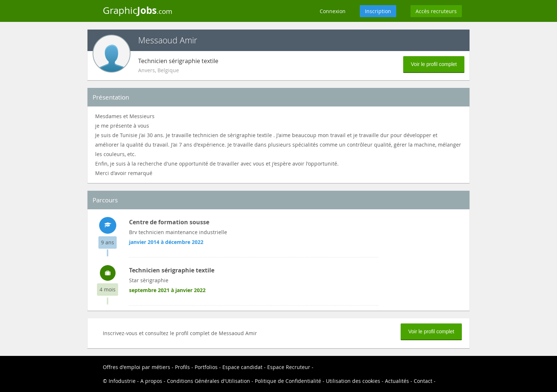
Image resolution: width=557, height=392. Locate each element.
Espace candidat (242, 367)
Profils (182, 367)
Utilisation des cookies (353, 381)
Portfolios (206, 367)
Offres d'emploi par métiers (137, 367)
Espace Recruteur (289, 367)
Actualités (397, 381)
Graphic (138, 10)
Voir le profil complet (434, 64)
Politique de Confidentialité (288, 381)
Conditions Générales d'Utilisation (209, 381)
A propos (151, 381)
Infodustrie (122, 381)
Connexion (333, 11)
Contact (423, 381)
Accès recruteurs (436, 11)
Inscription (378, 11)
